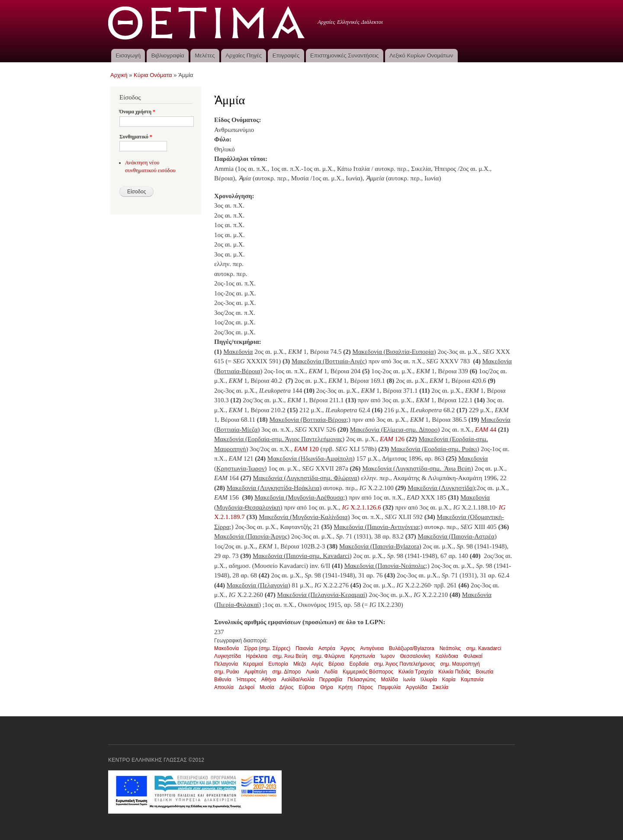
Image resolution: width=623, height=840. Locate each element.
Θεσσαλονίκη (415, 656)
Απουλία (224, 687)
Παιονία (304, 648)
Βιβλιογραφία (168, 56)
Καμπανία (472, 680)
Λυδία (331, 672)
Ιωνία (409, 680)
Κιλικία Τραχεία (416, 672)
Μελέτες (205, 56)
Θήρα (327, 687)
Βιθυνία (223, 680)
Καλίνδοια (447, 656)
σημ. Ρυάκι (227, 672)
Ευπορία (278, 664)
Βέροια (336, 664)
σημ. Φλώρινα (329, 656)
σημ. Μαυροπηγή (460, 664)
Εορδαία (359, 664)
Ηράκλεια (257, 656)
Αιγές (317, 664)
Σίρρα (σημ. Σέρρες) (267, 648)
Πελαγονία (226, 664)
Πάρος (365, 687)
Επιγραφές (286, 56)
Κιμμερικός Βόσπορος (368, 672)
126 (392, 439)
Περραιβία (331, 680)
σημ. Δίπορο (286, 672)
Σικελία (441, 687)
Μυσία (267, 687)
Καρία (449, 680)
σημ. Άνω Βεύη (290, 656)
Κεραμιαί (253, 664)
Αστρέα (327, 648)
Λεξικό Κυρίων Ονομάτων (421, 56)
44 (486, 430)
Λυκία (312, 672)
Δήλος (287, 687)
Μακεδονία (226, 648)
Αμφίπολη (256, 672)
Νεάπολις (450, 648)
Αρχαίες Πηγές (244, 56)
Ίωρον (387, 656)
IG (346, 507)
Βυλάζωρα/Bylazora (412, 648)
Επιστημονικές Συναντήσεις (344, 56)
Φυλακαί (473, 656)
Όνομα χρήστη (137, 112)
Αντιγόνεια (372, 648)
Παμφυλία (389, 687)
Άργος (348, 648)
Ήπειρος (246, 680)
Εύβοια (307, 687)
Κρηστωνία (363, 656)
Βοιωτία (485, 672)
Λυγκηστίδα (228, 656)
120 (307, 449)
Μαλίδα (389, 680)
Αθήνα (269, 680)
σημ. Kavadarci (484, 648)
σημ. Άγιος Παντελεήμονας (404, 664)
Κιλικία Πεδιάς (454, 672)
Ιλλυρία (429, 680)
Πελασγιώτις (361, 680)
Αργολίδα (417, 687)
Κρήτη (345, 687)
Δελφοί (247, 687)
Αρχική (119, 75)
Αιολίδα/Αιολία (297, 680)
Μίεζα (300, 664)
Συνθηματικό (136, 137)
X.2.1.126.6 (365, 507)
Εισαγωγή (128, 56)
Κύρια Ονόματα (153, 75)
